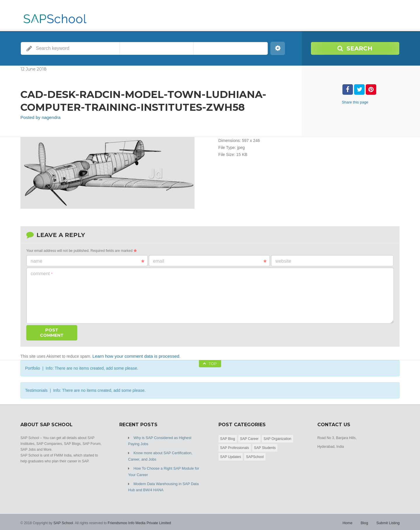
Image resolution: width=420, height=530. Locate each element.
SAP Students (265, 446)
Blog (366, 518)
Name (87, 261)
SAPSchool (255, 455)
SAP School (63, 518)
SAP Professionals (235, 446)
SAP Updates (231, 455)
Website (283, 260)
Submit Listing (389, 518)
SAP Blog (228, 437)
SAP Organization (278, 437)
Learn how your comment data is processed (132, 355)
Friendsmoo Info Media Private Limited (136, 518)
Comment (42, 273)
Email (210, 261)
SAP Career (249, 437)
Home (349, 518)
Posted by (39, 117)
